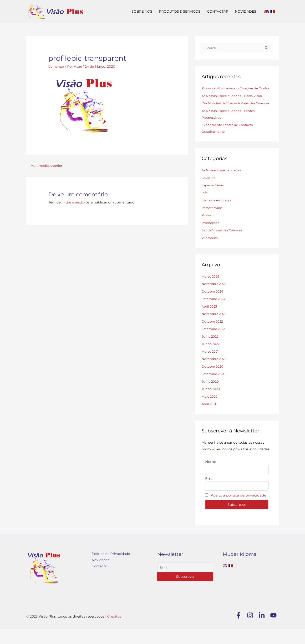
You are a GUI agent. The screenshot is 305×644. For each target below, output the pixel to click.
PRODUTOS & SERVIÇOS (180, 11)
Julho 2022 (211, 350)
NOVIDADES (246, 11)
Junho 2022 (211, 358)
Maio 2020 (210, 410)
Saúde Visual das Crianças (223, 244)
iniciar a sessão (74, 203)
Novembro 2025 (215, 298)
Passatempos (213, 222)
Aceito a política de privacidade (239, 510)
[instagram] (252, 630)
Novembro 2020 (215, 373)
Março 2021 (211, 365)
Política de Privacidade (111, 568)
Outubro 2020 (213, 380)
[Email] (185, 582)
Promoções (211, 237)
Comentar (57, 66)
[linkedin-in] (264, 630)
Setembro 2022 (214, 343)
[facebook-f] (241, 630)
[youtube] (274, 630)
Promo (207, 229)
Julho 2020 (211, 395)
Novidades (100, 575)
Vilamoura (210, 252)
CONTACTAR (218, 11)
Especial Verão (213, 199)
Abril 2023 (210, 320)
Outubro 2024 (213, 305)
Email (210, 493)
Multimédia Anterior (46, 166)
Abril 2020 (210, 418)
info (205, 207)
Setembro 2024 (214, 313)
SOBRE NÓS (142, 11)
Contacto (99, 581)
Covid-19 (209, 192)
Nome (211, 475)
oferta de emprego (217, 214)
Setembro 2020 (214, 388)
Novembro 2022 (215, 328)
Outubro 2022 (213, 335)
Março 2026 (211, 290)
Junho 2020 (211, 403)
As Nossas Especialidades (223, 184)
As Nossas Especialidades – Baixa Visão (234, 103)
